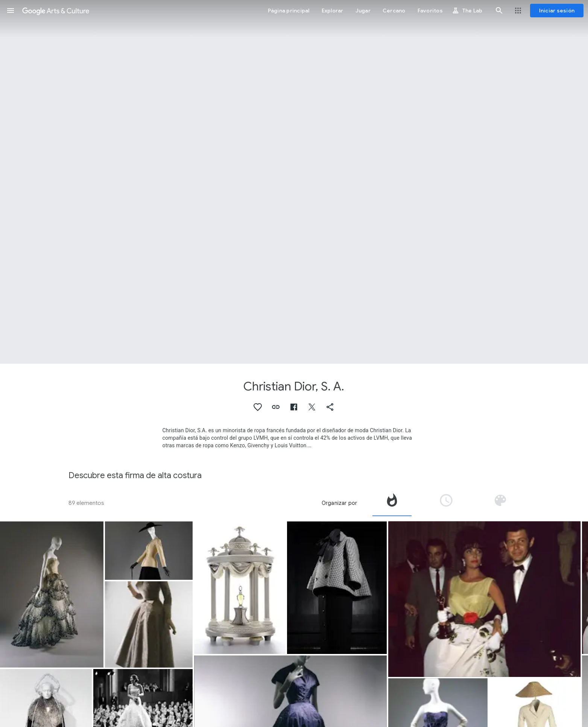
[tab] (392, 503)
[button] (11, 11)
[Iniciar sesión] (557, 11)
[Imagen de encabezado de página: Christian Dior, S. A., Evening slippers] (294, 182)
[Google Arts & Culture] (56, 11)
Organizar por (340, 503)
